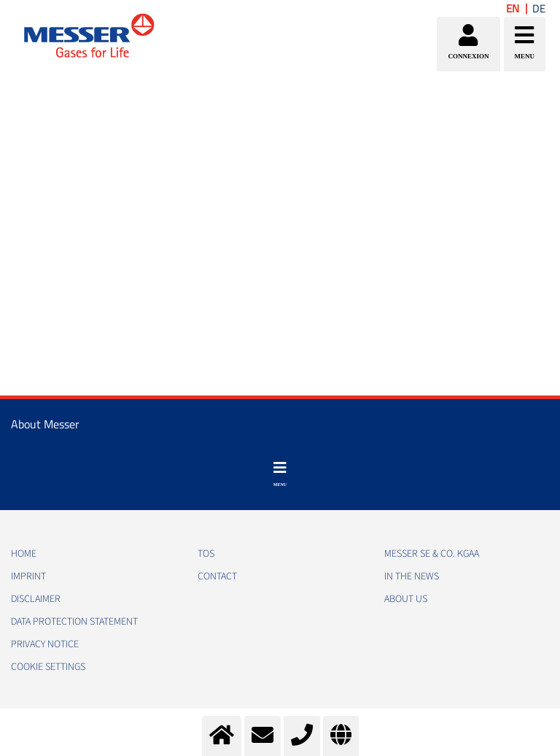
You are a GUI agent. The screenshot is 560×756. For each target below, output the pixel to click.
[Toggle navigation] (280, 474)
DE (539, 8)
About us (406, 599)
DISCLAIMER (36, 599)
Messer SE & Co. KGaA (432, 554)
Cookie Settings (48, 667)
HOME (24, 554)
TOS (206, 554)
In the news (412, 576)
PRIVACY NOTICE (45, 644)
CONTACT (217, 576)
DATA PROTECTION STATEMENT (74, 622)
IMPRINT (28, 576)
